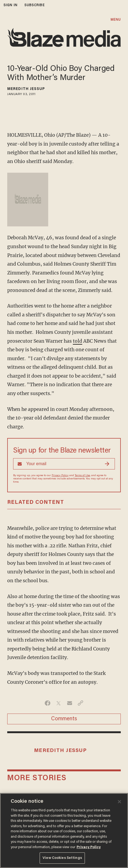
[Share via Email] (69, 703)
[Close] (119, 802)
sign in (10, 5)
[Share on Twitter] (59, 703)
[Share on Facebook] (48, 703)
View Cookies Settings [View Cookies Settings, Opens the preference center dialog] (62, 858)
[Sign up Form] (64, 464)
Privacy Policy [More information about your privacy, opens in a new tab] (89, 847)
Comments (64, 719)
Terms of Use (82, 476)
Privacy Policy (60, 476)
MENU (116, 20)
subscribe (35, 5)
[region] (64, 831)
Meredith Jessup (26, 89)
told (78, 341)
